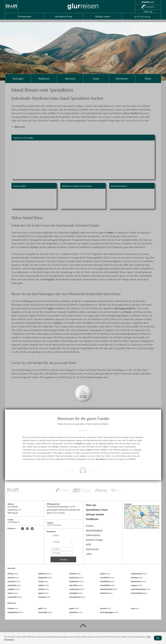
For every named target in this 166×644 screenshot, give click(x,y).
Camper (51, 308)
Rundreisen (44, 78)
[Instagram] (27, 529)
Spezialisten (101, 459)
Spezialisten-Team (63, 16)
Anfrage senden (103, 16)
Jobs (89, 554)
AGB (88, 545)
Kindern (80, 443)
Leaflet (135, 527)
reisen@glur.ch (14, 522)
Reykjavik (49, 279)
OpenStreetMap (145, 527)
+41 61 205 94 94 (142, 16)
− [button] (156, 523)
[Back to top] (83, 626)
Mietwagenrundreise (125, 308)
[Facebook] (23, 529)
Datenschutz (93, 535)
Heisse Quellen (131, 113)
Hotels (96, 78)
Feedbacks (92, 519)
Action (88, 450)
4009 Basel (13, 513)
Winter (148, 78)
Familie (110, 232)
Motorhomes (122, 78)
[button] (83, 127)
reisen (13, 574)
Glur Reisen (13, 507)
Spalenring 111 (15, 510)
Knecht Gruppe (94, 540)
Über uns (148, 11)
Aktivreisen (70, 78)
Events (90, 526)
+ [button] (156, 520)
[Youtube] (32, 529)
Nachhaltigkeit (94, 531)
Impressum (92, 549)
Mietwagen (18, 78)
